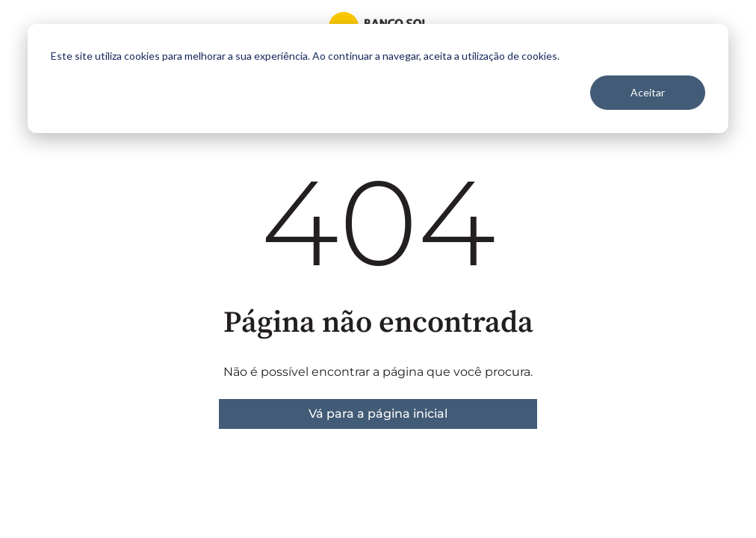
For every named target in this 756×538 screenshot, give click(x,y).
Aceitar (648, 92)
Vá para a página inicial (378, 414)
